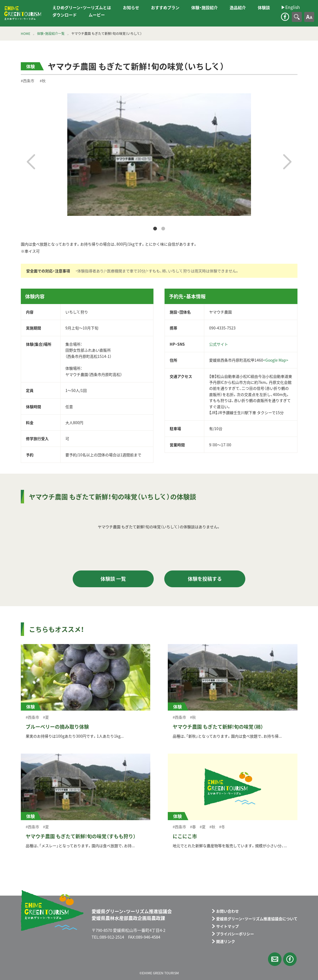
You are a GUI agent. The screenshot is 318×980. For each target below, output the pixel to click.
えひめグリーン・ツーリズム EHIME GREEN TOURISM (23, 13)
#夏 (46, 717)
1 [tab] (155, 229)
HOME (26, 34)
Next (287, 162)
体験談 (264, 8)
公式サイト (219, 344)
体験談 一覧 (113, 579)
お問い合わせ (227, 911)
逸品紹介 (238, 8)
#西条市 (28, 81)
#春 (193, 827)
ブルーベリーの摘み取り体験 (57, 727)
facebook (285, 17)
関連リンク (226, 941)
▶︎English (51, 21)
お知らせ (131, 8)
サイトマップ (227, 926)
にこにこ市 (185, 836)
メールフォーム (275, 959)
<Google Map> (276, 360)
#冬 (222, 827)
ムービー (97, 15)
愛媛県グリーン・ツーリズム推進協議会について (257, 919)
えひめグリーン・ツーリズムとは (82, 8)
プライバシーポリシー (235, 934)
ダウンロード (65, 15)
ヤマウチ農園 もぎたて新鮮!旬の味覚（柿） (218, 727)
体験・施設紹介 (205, 8)
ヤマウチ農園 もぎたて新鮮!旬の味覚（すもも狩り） (81, 836)
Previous (31, 162)
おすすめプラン (165, 8)
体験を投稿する (205, 579)
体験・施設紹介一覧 (51, 34)
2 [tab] (163, 229)
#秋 (43, 81)
